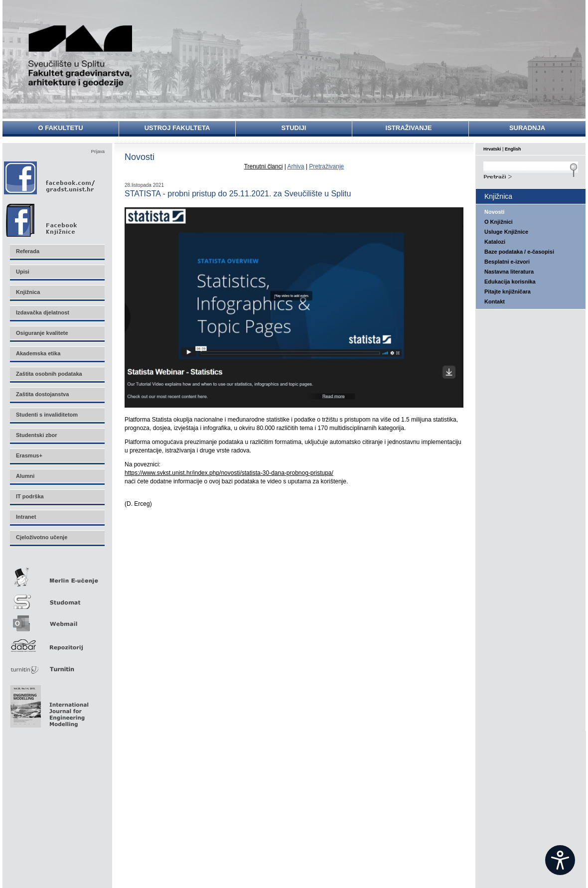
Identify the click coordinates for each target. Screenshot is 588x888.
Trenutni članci (264, 166)
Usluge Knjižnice (506, 232)
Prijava (98, 151)
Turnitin (57, 665)
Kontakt (495, 301)
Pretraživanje (326, 166)
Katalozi (495, 242)
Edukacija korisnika (510, 282)
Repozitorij (57, 643)
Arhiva (295, 166)
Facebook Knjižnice (52, 218)
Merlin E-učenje (57, 575)
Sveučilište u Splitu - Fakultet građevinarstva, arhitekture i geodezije (81, 56)
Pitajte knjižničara (508, 292)
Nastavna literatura (509, 272)
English (513, 149)
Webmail (57, 620)
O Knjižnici (499, 222)
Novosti (494, 212)
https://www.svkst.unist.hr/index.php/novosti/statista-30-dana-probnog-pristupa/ (229, 473)
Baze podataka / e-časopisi (519, 252)
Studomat (57, 598)
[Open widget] (560, 860)
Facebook (50, 178)
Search (531, 175)
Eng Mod (48, 704)
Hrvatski (492, 149)
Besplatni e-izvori (507, 262)
